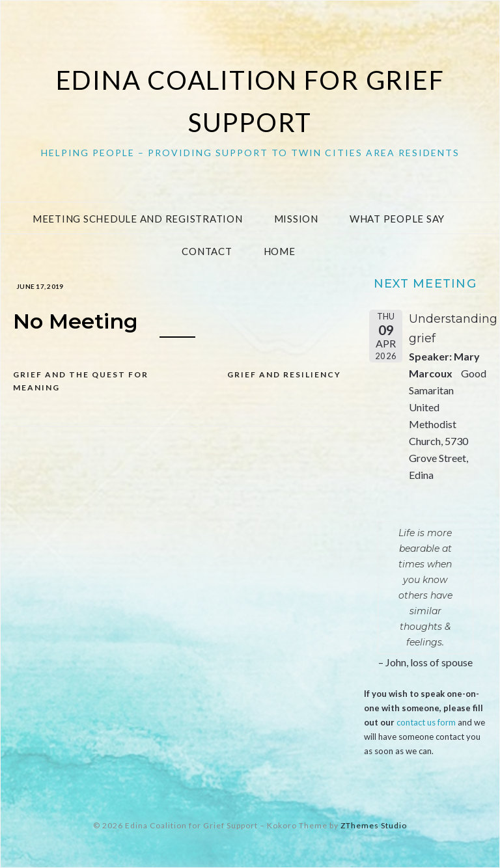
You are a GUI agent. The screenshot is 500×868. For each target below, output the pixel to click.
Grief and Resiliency (284, 374)
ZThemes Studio (374, 825)
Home (280, 251)
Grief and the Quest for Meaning (81, 381)
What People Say (397, 219)
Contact (207, 251)
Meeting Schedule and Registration (138, 219)
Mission (296, 219)
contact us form (426, 722)
